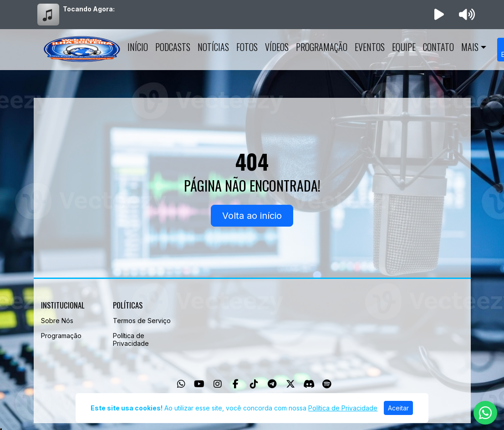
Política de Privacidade (131, 339)
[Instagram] (218, 384)
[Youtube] (199, 384)
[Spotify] (327, 384)
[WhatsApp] (181, 384)
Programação (322, 47)
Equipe (404, 47)
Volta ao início (252, 216)
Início (138, 47)
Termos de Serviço (142, 321)
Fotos (247, 47)
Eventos (370, 47)
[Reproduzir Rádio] (439, 15)
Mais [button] (470, 47)
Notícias (213, 47)
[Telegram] (272, 384)
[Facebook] (236, 384)
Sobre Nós (57, 321)
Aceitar (398, 408)
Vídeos (277, 47)
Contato (438, 47)
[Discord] (309, 384)
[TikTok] (254, 384)
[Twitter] (290, 384)
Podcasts (173, 47)
